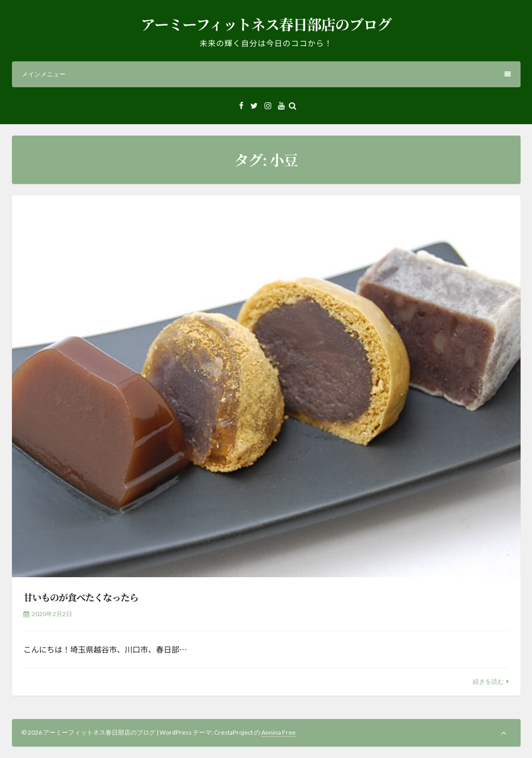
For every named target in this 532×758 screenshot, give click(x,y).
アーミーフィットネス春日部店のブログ (266, 24)
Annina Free (278, 732)
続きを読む (488, 681)
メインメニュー (266, 74)
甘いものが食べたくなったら (81, 597)
